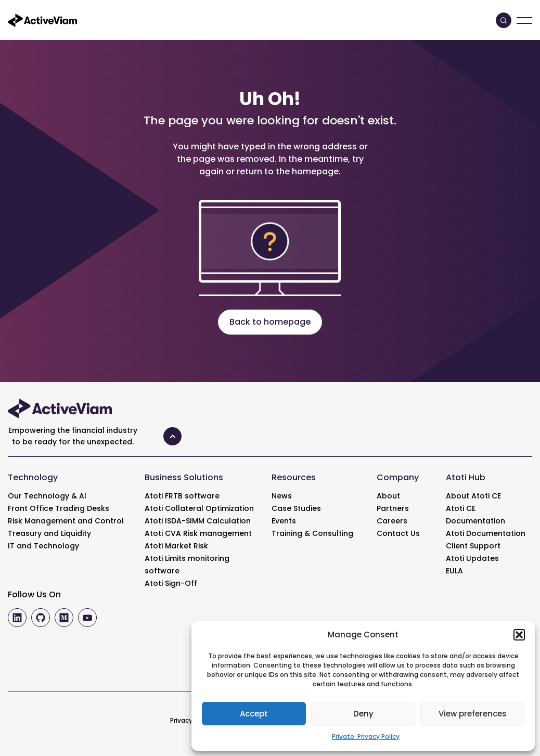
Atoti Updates (472, 558)
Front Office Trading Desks (59, 508)
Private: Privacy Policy (366, 736)
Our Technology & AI (47, 496)
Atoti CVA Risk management (198, 533)
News (282, 496)
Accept (254, 714)
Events (284, 521)
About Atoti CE (473, 496)
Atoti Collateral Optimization (199, 508)
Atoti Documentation (486, 533)
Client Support (473, 546)
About (388, 496)
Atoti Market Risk (176, 546)
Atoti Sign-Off (171, 583)
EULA (454, 571)
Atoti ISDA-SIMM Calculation (198, 521)
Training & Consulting (312, 533)
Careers (392, 521)
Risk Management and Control (66, 521)
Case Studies (296, 508)
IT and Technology (43, 546)
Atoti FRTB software (182, 496)
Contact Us (398, 533)
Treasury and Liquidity (49, 533)
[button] (519, 635)
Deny (363, 714)
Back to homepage (270, 322)
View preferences (473, 714)
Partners (393, 508)
